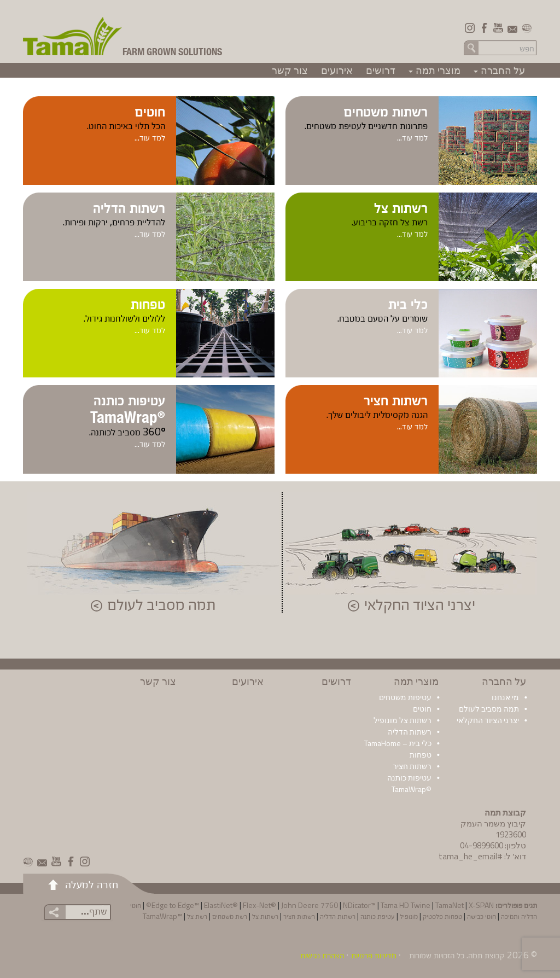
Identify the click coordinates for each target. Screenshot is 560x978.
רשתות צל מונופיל (402, 720)
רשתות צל (401, 207)
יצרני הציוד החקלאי (420, 606)
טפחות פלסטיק (442, 916)
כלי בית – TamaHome (398, 743)
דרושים (381, 70)
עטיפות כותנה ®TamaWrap (409, 783)
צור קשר (290, 70)
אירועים (337, 70)
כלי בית (408, 303)
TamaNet (450, 905)
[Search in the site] (508, 48)
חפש (471, 47)
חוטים (150, 110)
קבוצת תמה (486, 955)
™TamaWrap (162, 916)
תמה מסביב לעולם (161, 606)
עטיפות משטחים (405, 697)
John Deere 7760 (310, 905)
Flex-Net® (259, 905)
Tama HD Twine (406, 905)
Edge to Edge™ (175, 905)
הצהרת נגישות (322, 955)
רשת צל (197, 916)
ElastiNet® (221, 905)
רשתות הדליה (129, 207)
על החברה (498, 70)
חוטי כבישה (482, 916)
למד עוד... (412, 137)
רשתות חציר (396, 399)
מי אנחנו (505, 697)
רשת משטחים (230, 916)
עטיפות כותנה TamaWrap (128, 408)
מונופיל (409, 916)
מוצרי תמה (433, 70)
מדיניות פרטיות (374, 955)
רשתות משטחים (386, 110)
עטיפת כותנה (378, 916)
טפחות (148, 303)
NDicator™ (359, 905)
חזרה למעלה (92, 884)
